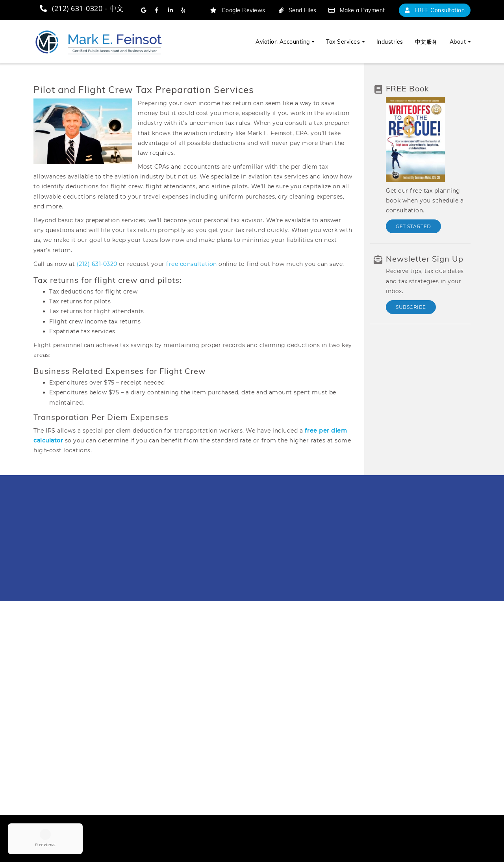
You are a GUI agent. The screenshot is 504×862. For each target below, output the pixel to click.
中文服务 (426, 42)
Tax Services (343, 42)
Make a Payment (357, 10)
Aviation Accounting (283, 42)
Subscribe (411, 307)
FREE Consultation (435, 10)
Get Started (413, 226)
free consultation (192, 264)
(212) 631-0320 (97, 264)
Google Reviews (238, 10)
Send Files (298, 10)
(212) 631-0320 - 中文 (82, 8)
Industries (390, 42)
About (458, 42)
